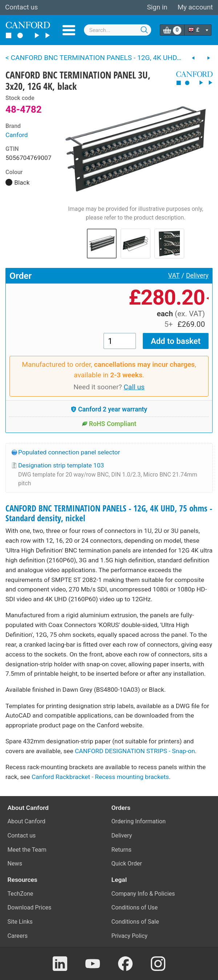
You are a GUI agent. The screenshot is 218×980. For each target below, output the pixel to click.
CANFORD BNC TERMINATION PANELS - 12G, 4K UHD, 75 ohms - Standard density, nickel (109, 513)
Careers (18, 936)
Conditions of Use (135, 907)
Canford (17, 135)
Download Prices (30, 907)
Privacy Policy (130, 936)
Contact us (21, 7)
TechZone (21, 894)
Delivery (197, 276)
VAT (174, 276)
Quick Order (127, 863)
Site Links (20, 922)
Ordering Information (139, 821)
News (15, 863)
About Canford (27, 821)
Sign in (157, 7)
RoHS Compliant (109, 424)
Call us (134, 387)
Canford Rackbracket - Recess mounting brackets (100, 777)
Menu (69, 30)
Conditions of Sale (135, 922)
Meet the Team (27, 850)
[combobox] (118, 30)
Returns (122, 850)
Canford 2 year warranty (109, 409)
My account (195, 7)
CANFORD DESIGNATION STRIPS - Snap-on (135, 751)
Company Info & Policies (143, 894)
